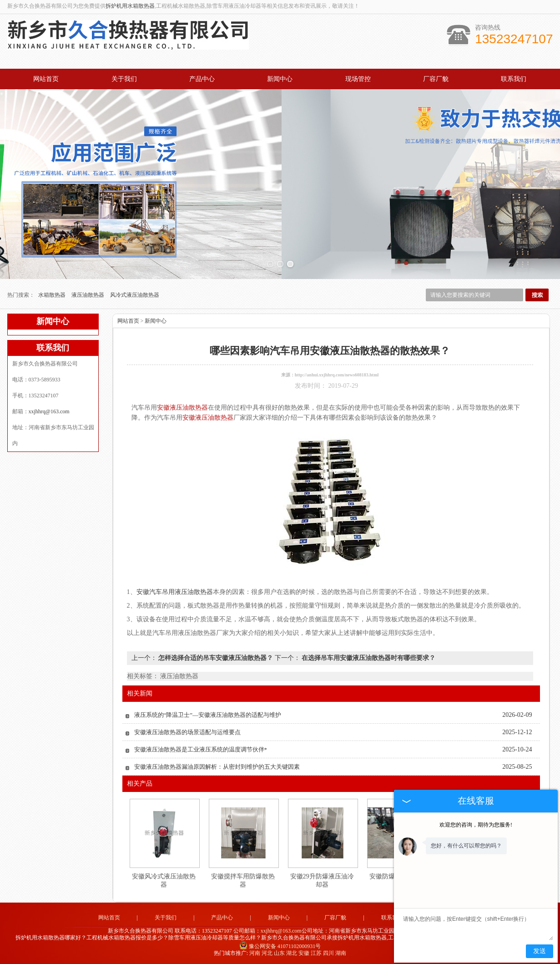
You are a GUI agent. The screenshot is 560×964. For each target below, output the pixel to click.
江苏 (316, 953)
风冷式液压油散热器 (135, 295)
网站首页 (46, 79)
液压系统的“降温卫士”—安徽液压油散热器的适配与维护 (208, 715)
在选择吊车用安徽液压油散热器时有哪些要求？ (368, 658)
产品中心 (202, 79)
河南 (255, 953)
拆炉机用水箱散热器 (130, 6)
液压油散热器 (88, 295)
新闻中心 (280, 79)
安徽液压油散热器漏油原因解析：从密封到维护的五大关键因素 (217, 767)
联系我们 (514, 79)
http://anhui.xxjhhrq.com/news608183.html (337, 375)
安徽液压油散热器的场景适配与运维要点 (187, 732)
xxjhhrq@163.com (49, 411)
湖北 (292, 953)
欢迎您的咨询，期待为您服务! (476, 825)
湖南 (341, 953)
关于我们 (124, 79)
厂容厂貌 (436, 79)
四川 (328, 953)
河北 (267, 953)
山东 (279, 953)
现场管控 (358, 79)
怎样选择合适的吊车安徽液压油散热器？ (216, 658)
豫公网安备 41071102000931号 (280, 946)
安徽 (304, 953)
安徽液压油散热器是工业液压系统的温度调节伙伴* (201, 749)
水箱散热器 (53, 295)
